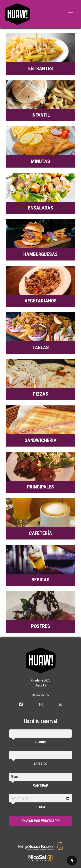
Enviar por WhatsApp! (41, 821)
